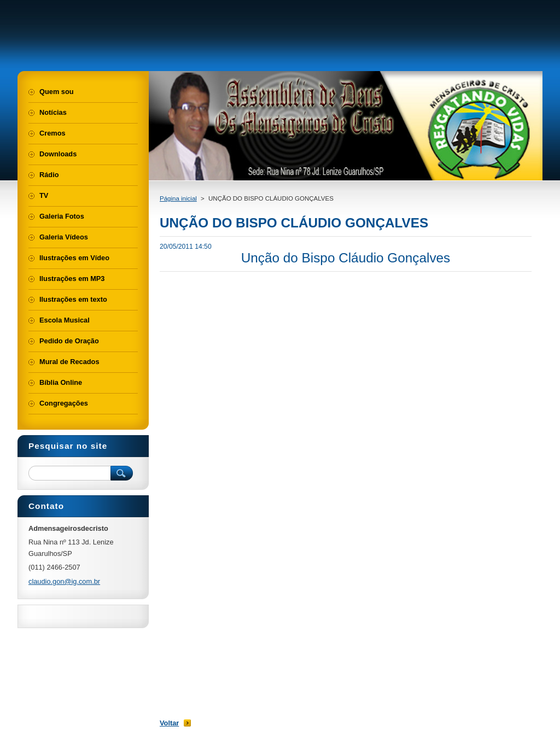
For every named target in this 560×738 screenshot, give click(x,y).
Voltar (169, 723)
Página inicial (178, 198)
